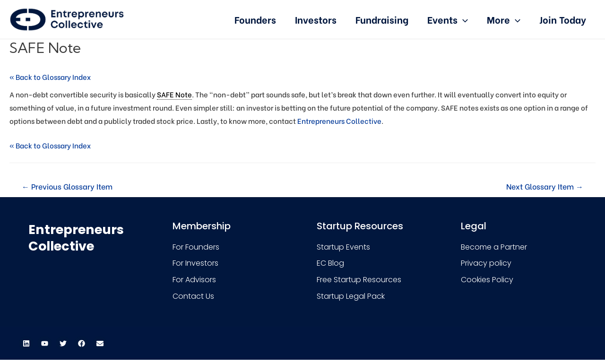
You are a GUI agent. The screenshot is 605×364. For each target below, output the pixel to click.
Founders (255, 19)
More (504, 19)
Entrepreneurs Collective (339, 121)
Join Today (563, 19)
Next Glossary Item (545, 186)
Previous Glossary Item (67, 186)
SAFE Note (174, 94)
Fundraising (382, 19)
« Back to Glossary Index (50, 77)
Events (448, 19)
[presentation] (463, 19)
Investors (316, 19)
